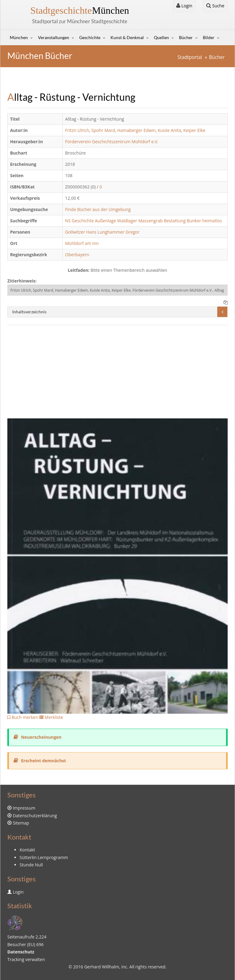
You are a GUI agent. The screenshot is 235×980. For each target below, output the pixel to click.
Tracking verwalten (26, 959)
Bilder (209, 37)
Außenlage (105, 221)
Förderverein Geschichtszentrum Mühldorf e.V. (112, 142)
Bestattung (175, 221)
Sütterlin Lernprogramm (44, 857)
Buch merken (23, 717)
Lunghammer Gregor (119, 232)
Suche (215, 6)
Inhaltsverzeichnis (29, 312)
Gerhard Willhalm (102, 967)
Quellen (161, 37)
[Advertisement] (117, 376)
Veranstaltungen (54, 37)
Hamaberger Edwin (136, 130)
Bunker (194, 221)
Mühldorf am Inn (82, 243)
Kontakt (27, 850)
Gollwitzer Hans (81, 232)
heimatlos (212, 221)
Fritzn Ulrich (77, 130)
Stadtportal (190, 57)
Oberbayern (77, 255)
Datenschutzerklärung (35, 816)
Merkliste (51, 717)
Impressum (24, 808)
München (80, 10)
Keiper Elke (194, 130)
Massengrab (151, 221)
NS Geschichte (80, 221)
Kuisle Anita (170, 130)
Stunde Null (31, 865)
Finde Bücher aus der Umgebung (98, 209)
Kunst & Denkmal (127, 37)
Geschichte (90, 37)
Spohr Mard (103, 130)
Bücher (186, 37)
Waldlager (127, 221)
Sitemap (21, 823)
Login (184, 6)
